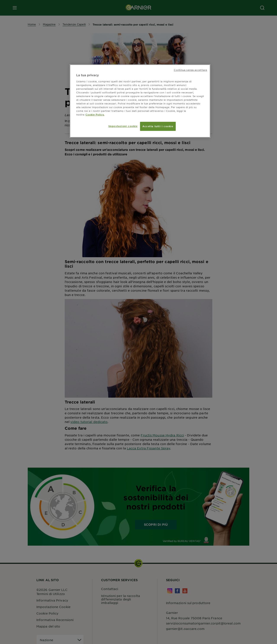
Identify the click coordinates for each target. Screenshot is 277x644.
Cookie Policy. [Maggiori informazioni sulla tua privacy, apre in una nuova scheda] (95, 114)
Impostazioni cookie (123, 126)
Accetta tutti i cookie (158, 126)
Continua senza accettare (190, 70)
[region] (140, 101)
